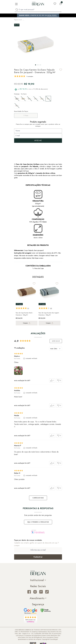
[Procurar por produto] (17, 10)
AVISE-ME (38, 140)
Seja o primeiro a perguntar (38, 521)
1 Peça (26, 115)
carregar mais (38, 497)
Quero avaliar (56, 340)
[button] (36, 64)
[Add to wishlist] (61, 69)
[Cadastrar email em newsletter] (38, 556)
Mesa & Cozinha (29, 19)
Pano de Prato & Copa (42, 19)
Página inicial (18, 19)
